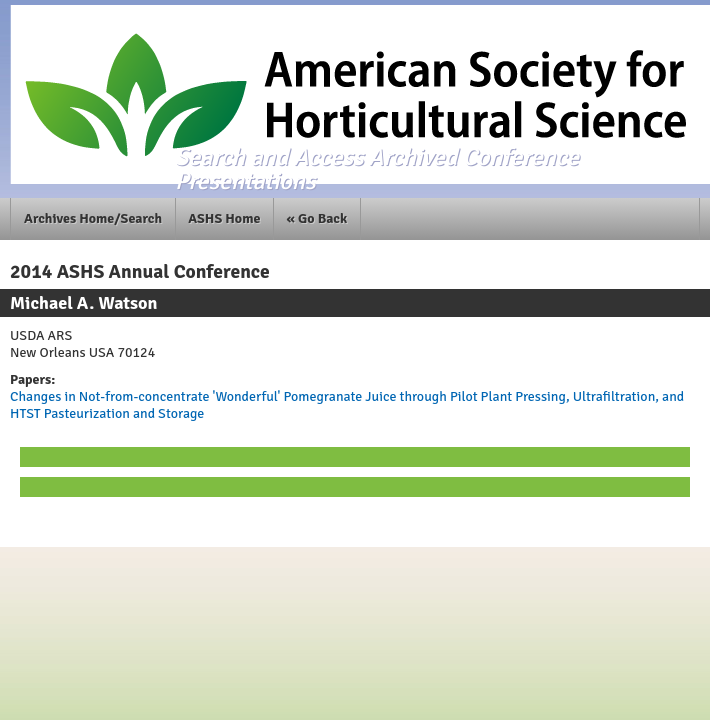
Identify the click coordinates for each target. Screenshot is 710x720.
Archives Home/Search (93, 218)
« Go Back (317, 218)
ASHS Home (224, 218)
